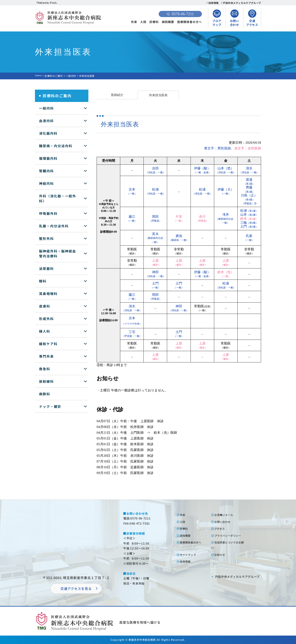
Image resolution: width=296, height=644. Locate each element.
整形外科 (46, 238)
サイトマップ (190, 555)
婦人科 (45, 331)
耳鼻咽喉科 (48, 294)
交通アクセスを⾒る (76, 589)
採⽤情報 (186, 561)
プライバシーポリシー (230, 535)
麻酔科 (45, 394)
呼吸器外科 (48, 213)
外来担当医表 (158, 95)
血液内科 (46, 121)
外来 (134, 22)
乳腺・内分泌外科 (54, 226)
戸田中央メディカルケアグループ (242, 3)
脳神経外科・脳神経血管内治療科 (58, 253)
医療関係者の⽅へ (193, 542)
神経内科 (46, 183)
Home (39, 76)
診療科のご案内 (54, 76)
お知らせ (221, 555)
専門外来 (46, 356)
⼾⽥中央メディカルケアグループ (237, 577)
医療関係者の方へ (190, 22)
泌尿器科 (46, 268)
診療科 (154, 22)
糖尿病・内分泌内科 (56, 146)
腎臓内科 (46, 171)
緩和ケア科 (48, 344)
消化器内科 (48, 133)
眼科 (43, 281)
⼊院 (183, 522)
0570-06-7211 (180, 14)
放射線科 (46, 381)
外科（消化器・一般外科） (58, 198)
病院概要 (168, 22)
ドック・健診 (50, 406)
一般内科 (72, 76)
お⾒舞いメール (226, 515)
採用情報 (214, 3)
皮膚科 (45, 306)
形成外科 (46, 319)
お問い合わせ (224, 522)
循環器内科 (48, 158)
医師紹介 (117, 95)
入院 (143, 22)
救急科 (45, 369)
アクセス (221, 528)
